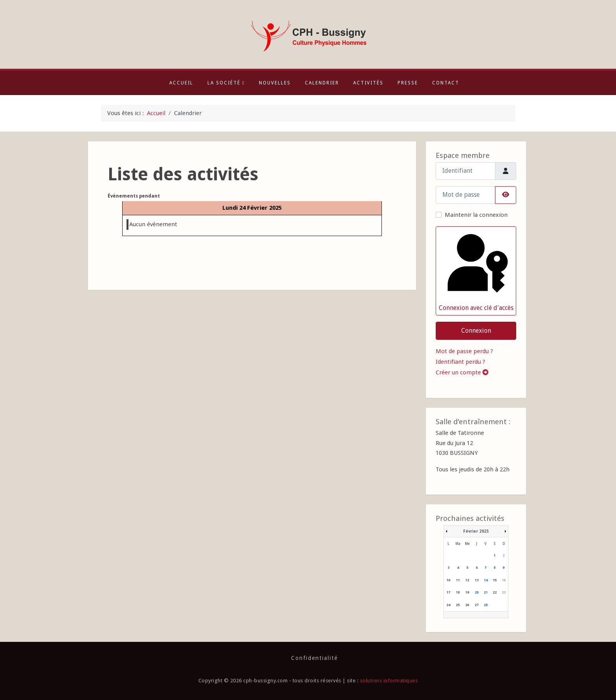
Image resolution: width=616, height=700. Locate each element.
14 (486, 580)
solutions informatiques (389, 681)
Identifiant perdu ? (460, 362)
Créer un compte (462, 372)
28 (486, 605)
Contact (446, 83)
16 (504, 580)
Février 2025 (476, 531)
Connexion (476, 331)
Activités (368, 83)
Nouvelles (275, 83)
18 (458, 592)
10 (448, 580)
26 (467, 605)
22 (495, 592)
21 (486, 592)
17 (448, 592)
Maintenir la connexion (476, 215)
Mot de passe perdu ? (464, 351)
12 (467, 580)
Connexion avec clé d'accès (476, 270)
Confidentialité (314, 658)
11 (458, 580)
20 (477, 592)
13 (477, 580)
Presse (408, 83)
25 (458, 605)
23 (504, 592)
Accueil (181, 83)
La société (226, 83)
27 (477, 605)
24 (448, 605)
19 (467, 592)
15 (495, 580)
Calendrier (322, 83)
